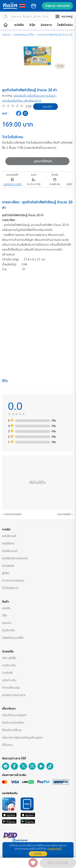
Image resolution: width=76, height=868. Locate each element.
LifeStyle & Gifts (12, 184)
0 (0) (28, 106)
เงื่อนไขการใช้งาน (12, 730)
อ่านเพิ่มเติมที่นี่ (54, 849)
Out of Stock (58, 863)
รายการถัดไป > (65, 514)
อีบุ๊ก (32, 25)
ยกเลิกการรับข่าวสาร (14, 695)
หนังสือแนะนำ (10, 551)
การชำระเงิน (9, 665)
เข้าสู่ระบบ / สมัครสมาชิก (57, 6)
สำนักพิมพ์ (8, 566)
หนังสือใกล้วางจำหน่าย (15, 558)
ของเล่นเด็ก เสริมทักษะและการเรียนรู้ (34, 96)
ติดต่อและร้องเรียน (13, 723)
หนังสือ (19, 25)
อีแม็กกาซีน (8, 630)
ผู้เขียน (6, 573)
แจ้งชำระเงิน (9, 680)
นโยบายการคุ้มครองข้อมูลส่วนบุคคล (22, 738)
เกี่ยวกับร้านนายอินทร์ (14, 715)
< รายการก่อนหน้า (12, 514)
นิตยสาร (46, 25)
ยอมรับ (38, 854)
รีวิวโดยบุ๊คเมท (10, 588)
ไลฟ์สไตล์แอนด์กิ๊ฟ (24, 35)
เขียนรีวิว (43, 107)
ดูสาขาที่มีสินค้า (32, 161)
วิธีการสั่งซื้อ (9, 658)
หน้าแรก (6, 35)
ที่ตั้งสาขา (7, 745)
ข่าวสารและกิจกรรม (13, 581)
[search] (6, 17)
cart (34, 6)
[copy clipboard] (25, 113)
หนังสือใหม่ (8, 544)
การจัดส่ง (7, 673)
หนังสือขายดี (9, 536)
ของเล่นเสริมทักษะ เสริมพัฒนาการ (22, 101)
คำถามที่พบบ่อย (11, 688)
